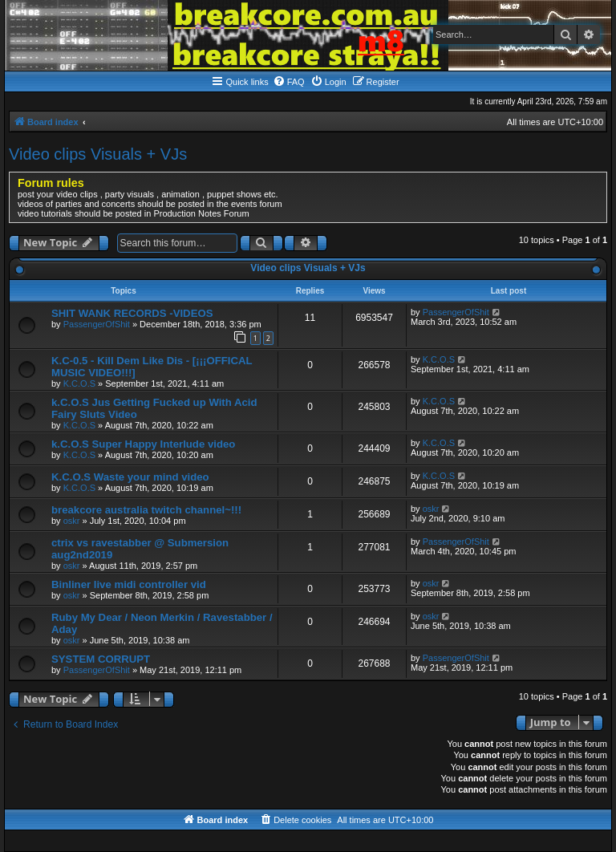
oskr (72, 521)
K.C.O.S (79, 383)
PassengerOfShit (97, 324)
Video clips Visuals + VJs (98, 154)
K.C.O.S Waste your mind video (130, 477)
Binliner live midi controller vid (129, 584)
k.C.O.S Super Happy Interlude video (143, 444)
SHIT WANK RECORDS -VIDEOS (132, 313)
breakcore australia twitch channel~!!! (146, 510)
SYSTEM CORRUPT (101, 659)
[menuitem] (289, 82)
